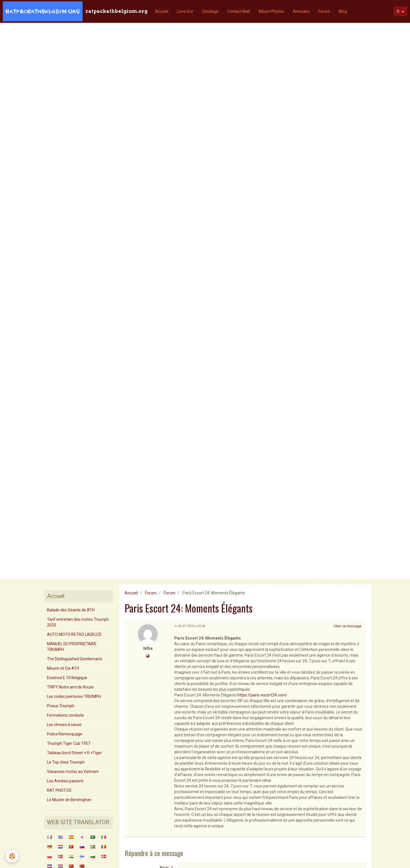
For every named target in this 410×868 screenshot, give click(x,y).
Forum (324, 11)
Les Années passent (65, 781)
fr (398, 11)
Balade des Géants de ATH (71, 610)
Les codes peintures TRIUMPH (74, 696)
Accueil (162, 11)
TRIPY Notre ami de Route (70, 687)
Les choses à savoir (64, 725)
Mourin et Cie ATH (63, 668)
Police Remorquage (65, 734)
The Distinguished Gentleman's (75, 659)
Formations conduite (65, 715)
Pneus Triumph (61, 706)
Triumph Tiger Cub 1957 (69, 743)
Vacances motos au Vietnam (73, 772)
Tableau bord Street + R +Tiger (74, 753)
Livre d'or (185, 11)
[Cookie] (12, 856)
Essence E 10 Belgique (67, 678)
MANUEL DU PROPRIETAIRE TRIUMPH (72, 647)
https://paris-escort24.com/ (262, 695)
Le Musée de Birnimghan (69, 800)
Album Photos (271, 11)
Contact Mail (238, 11)
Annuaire (301, 11)
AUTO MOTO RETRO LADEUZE (74, 634)
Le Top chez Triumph (66, 762)
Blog (343, 11)
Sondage (210, 11)
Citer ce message (348, 626)
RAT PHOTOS (59, 790)
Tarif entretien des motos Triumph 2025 (78, 622)
